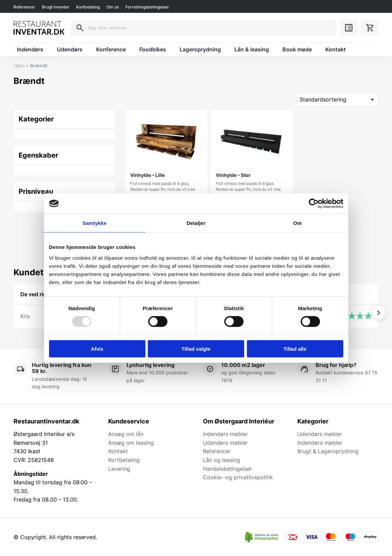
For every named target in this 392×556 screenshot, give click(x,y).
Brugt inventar (56, 7)
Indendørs (30, 49)
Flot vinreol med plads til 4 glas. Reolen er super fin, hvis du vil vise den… (166, 156)
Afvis (97, 349)
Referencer (24, 7)
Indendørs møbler (225, 434)
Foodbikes (153, 49)
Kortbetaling (88, 7)
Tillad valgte (196, 349)
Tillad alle (295, 349)
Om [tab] (297, 223)
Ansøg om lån (126, 434)
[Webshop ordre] (337, 100)
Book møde (297, 49)
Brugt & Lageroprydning (328, 451)
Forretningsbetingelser (147, 7)
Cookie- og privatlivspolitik (238, 477)
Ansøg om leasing (131, 443)
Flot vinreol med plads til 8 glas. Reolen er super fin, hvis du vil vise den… (252, 156)
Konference (111, 49)
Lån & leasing (252, 49)
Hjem (19, 65)
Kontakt (336, 49)
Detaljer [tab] (196, 223)
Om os (113, 7)
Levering (119, 469)
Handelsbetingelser (227, 469)
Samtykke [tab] (95, 223)
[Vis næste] (378, 312)
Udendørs (70, 49)
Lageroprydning (200, 49)
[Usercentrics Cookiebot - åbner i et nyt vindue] (314, 204)
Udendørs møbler (225, 443)
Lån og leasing (222, 460)
